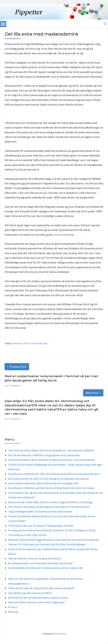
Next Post (93, 393)
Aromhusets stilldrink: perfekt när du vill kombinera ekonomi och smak (51, 488)
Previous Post (17, 367)
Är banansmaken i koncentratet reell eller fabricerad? (40, 563)
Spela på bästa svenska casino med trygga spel (36, 602)
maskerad (17, 343)
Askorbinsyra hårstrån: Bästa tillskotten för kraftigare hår (43, 483)
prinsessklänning (64, 235)
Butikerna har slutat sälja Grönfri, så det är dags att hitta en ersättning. (50, 502)
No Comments (13, 386)
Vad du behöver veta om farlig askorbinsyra (35, 558)
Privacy (13, 607)
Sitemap (13, 612)
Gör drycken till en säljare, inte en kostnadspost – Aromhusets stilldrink (51, 450)
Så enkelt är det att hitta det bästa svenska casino (38, 597)
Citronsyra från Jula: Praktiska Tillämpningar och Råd (41, 526)
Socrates (61, 634)
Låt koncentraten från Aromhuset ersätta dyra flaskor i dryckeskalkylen (52, 460)
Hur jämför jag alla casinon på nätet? (30, 593)
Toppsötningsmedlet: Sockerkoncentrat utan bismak (40, 511)
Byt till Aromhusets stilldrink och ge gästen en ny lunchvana (44, 455)
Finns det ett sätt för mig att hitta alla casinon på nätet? (41, 588)
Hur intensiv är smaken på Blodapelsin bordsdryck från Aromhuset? (49, 507)
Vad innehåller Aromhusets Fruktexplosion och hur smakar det (46, 568)
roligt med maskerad (35, 343)
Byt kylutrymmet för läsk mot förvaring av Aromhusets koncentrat (48, 479)
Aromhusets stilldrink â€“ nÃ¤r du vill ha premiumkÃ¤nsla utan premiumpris (54, 474)
